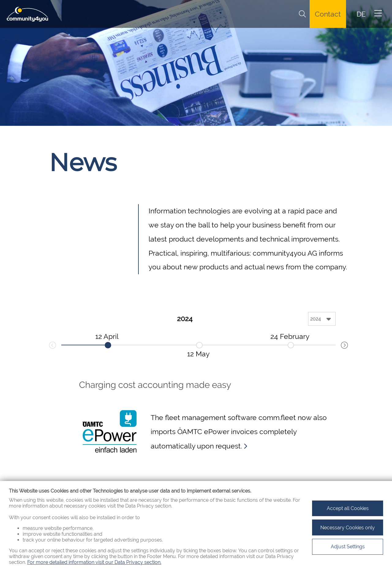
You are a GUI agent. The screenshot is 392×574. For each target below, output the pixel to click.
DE (361, 14)
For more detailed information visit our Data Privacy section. (94, 562)
